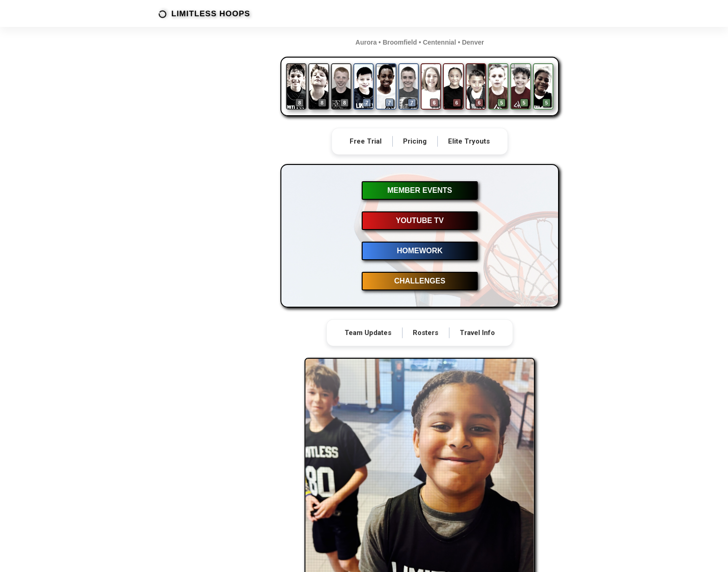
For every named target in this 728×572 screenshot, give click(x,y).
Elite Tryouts (469, 141)
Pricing (415, 141)
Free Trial (366, 141)
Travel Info (477, 333)
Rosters (426, 333)
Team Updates (368, 333)
